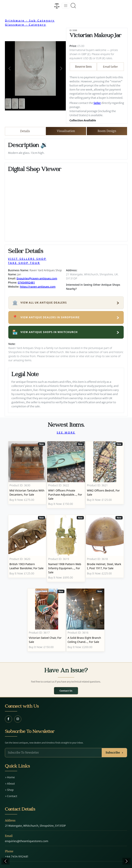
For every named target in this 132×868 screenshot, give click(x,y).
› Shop (9, 790)
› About (10, 784)
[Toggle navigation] (66, 6)
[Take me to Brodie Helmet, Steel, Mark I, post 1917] (105, 548)
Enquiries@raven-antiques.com (37, 278)
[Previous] (5, 861)
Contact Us (66, 691)
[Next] (127, 861)
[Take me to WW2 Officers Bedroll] (105, 475)
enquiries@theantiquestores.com (27, 841)
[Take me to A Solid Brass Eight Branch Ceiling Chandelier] (85, 620)
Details (25, 131)
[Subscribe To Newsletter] (53, 753)
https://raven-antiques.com (38, 287)
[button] (9, 68)
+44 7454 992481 (17, 856)
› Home (10, 777)
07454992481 (26, 282)
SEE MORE (66, 432)
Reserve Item (83, 67)
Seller (97, 103)
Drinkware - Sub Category (30, 21)
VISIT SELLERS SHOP (27, 259)
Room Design (107, 131)
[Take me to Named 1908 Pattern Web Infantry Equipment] (66, 548)
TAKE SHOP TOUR (24, 263)
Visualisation (66, 131)
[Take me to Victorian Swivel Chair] (47, 620)
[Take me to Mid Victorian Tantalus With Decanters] (27, 475)
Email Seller (110, 67)
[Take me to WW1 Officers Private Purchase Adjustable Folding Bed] (66, 475)
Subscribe (114, 753)
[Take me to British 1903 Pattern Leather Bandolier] (27, 548)
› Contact (11, 796)
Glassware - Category (26, 25)
